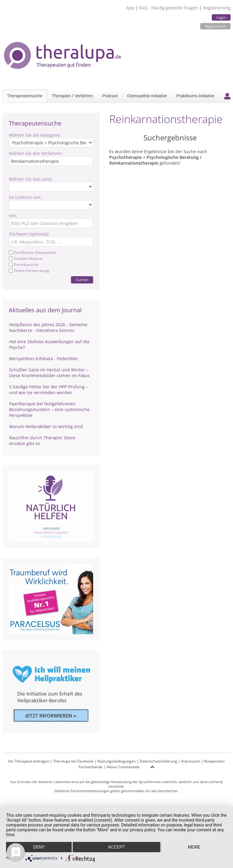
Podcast (110, 96)
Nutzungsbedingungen (116, 761)
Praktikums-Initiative (195, 96)
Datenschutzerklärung (158, 761)
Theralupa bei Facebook (73, 761)
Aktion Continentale (123, 767)
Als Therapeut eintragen (29, 761)
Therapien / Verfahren (72, 96)
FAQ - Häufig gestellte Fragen (169, 8)
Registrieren (215, 26)
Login (221, 17)
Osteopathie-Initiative (147, 96)
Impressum (191, 761)
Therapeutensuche (25, 96)
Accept (116, 847)
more (194, 847)
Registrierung (217, 8)
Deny (39, 847)
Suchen (82, 280)
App (130, 8)
